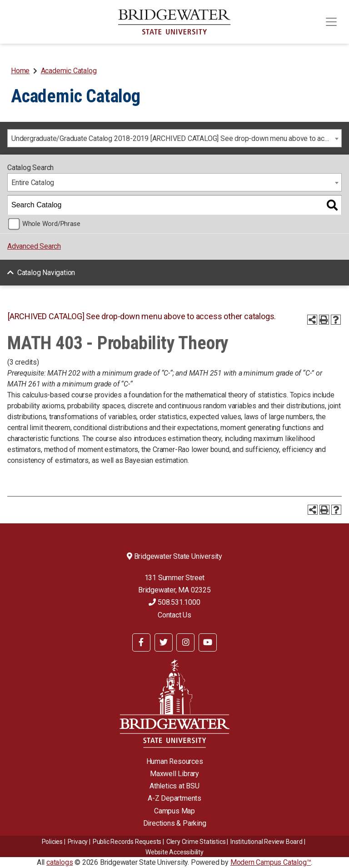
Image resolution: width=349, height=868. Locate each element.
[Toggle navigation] (331, 22)
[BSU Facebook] (141, 642)
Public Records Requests (127, 842)
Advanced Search (34, 246)
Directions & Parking (175, 823)
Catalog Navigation (46, 273)
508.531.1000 (174, 602)
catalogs (60, 862)
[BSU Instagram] (185, 642)
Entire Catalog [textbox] (33, 183)
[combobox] (174, 138)
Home (20, 71)
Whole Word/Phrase (51, 224)
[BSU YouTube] (208, 642)
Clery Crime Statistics (196, 842)
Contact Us (174, 615)
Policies (52, 842)
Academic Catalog (69, 71)
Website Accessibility (174, 852)
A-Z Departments (174, 798)
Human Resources (175, 761)
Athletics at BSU (174, 786)
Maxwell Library (174, 774)
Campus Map (174, 811)
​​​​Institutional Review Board (267, 842)
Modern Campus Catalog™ (271, 862)
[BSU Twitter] (164, 642)
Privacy (78, 842)
